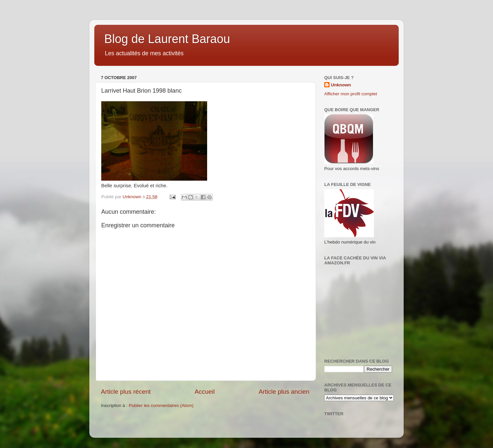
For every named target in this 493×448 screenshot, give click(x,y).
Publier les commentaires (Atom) (161, 405)
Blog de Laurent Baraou (167, 39)
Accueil (205, 392)
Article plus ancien (284, 392)
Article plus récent (126, 392)
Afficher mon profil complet (351, 94)
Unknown (341, 85)
